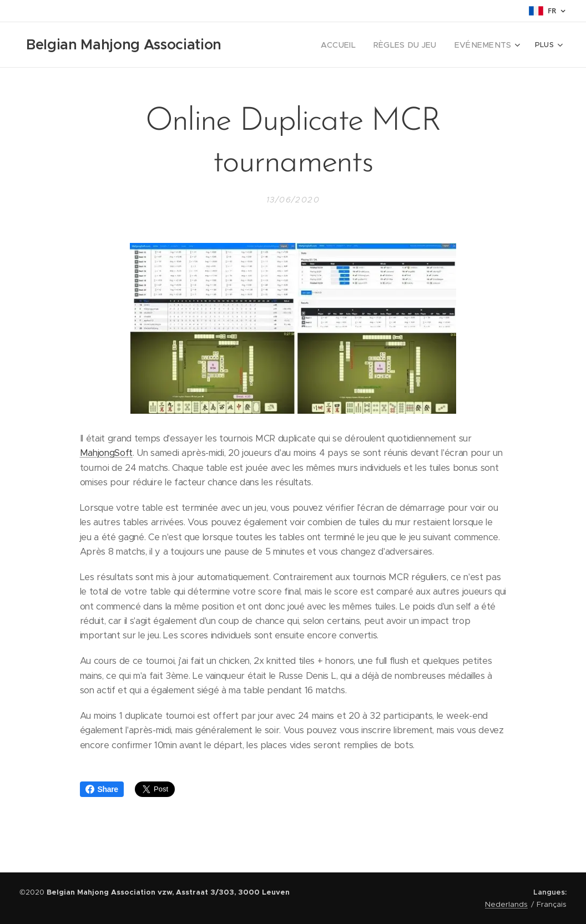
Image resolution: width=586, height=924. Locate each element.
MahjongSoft (106, 453)
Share (102, 789)
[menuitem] (292, 45)
